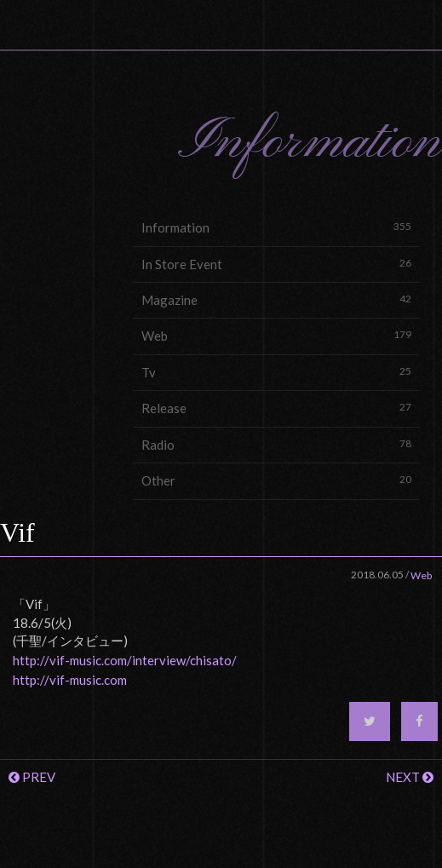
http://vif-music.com (70, 680)
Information (276, 227)
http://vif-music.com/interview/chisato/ (125, 660)
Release (276, 408)
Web (276, 335)
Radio (276, 444)
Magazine (276, 299)
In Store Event (276, 264)
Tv (276, 372)
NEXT (410, 777)
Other (276, 480)
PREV (32, 777)
